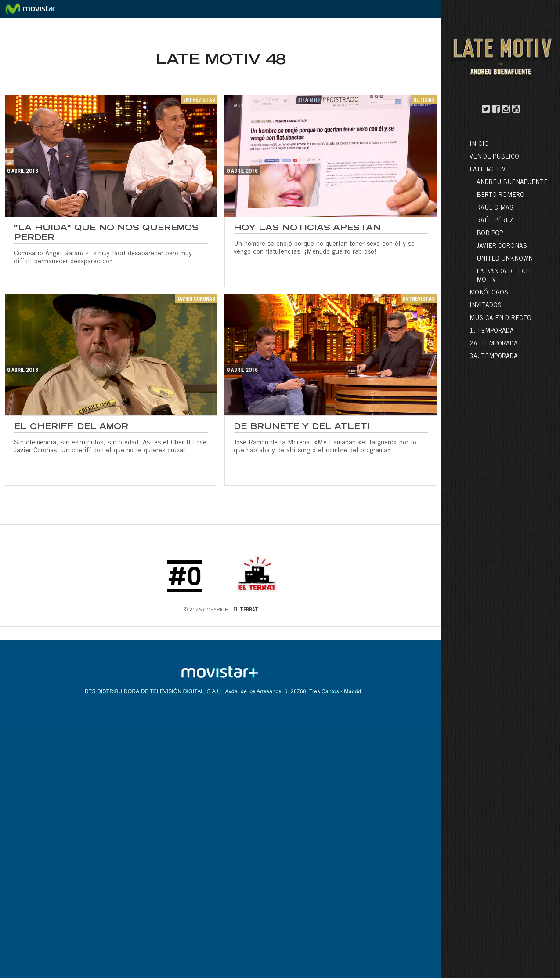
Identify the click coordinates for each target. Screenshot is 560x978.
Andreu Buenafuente (512, 183)
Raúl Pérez (495, 221)
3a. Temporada (494, 357)
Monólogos (489, 293)
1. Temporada (492, 331)
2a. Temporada (494, 344)
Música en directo (500, 319)
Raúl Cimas (495, 208)
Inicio (479, 145)
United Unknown (505, 259)
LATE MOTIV (488, 170)
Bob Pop (490, 234)
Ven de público (494, 157)
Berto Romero (500, 196)
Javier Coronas (502, 247)
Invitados (486, 306)
